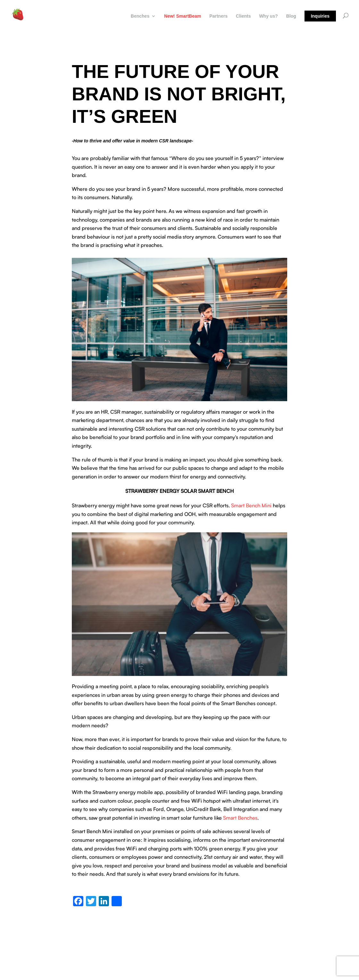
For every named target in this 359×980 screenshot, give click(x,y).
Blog (291, 16)
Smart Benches (240, 817)
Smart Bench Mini (251, 505)
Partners (218, 16)
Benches (140, 16)
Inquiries (320, 16)
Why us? (268, 16)
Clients (243, 16)
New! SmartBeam (183, 16)
